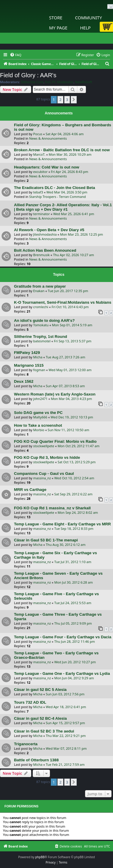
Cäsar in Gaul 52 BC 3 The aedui (44, 731)
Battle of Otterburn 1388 (36, 760)
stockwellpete (44, 446)
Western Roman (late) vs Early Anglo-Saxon (55, 394)
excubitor (40, 172)
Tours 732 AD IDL (30, 702)
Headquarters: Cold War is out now (47, 167)
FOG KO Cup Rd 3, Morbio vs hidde (47, 457)
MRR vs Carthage (30, 490)
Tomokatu (41, 325)
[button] (74, 100)
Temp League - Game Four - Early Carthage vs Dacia (63, 637)
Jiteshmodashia (45, 234)
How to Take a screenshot (38, 425)
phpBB (40, 857)
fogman (39, 370)
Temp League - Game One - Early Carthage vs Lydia (62, 674)
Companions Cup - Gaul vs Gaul (44, 474)
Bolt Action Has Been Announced (45, 250)
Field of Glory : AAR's (28, 75)
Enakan (39, 291)
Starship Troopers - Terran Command (58, 197)
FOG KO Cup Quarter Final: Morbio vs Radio (55, 441)
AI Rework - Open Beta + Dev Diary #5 (49, 230)
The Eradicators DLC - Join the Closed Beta (55, 188)
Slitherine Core (32, 82)
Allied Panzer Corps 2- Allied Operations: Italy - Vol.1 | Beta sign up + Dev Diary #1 (63, 207)
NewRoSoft (84, 82)
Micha (38, 357)
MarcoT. (39, 154)
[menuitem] (16, 55)
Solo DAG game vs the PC (38, 413)
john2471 (40, 399)
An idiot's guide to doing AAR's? (44, 320)
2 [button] (60, 100)
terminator (42, 214)
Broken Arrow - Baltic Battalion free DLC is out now (62, 150)
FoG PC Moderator (59, 82)
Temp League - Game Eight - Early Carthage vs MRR (62, 524)
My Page (58, 28)
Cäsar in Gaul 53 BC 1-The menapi (46, 540)
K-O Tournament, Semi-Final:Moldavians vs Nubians (63, 302)
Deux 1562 (24, 381)
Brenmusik (42, 255)
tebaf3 (38, 192)
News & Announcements (48, 138)
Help (85, 28)
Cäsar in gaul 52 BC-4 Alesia (40, 718)
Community (88, 18)
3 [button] (67, 100)
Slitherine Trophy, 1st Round (41, 337)
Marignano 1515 (29, 365)
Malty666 (40, 417)
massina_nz (42, 478)
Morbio (39, 430)
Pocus (38, 134)
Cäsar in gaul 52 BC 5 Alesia (40, 690)
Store (56, 18)
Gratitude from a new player (40, 286)
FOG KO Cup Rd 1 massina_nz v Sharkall (52, 508)
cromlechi (41, 307)
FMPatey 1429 (27, 353)
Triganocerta (26, 744)
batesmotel (42, 341)
